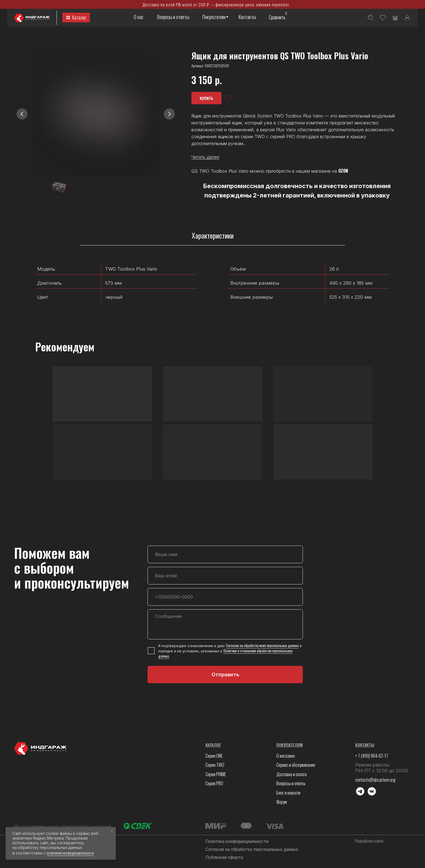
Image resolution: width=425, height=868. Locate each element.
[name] (225, 554)
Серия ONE (214, 756)
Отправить (225, 675)
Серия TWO (215, 765)
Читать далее (205, 157)
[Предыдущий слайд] (22, 114)
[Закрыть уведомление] (112, 831)
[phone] (225, 597)
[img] (407, 18)
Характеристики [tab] (213, 236)
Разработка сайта (369, 841)
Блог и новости (288, 793)
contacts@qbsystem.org (375, 780)
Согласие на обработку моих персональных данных (262, 646)
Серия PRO (214, 783)
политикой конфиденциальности (70, 853)
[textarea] (225, 624)
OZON (343, 171)
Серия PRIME (216, 774)
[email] (225, 576)
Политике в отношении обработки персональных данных (225, 653)
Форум (282, 802)
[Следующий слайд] (169, 114)
